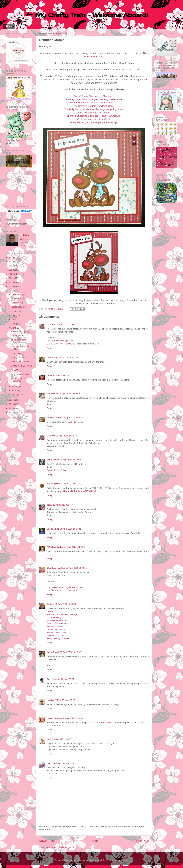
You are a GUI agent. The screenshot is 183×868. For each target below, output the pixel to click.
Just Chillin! (16, 353)
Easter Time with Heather (19, 380)
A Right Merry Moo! (20, 374)
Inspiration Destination (57, 620)
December (17, 294)
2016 (12, 404)
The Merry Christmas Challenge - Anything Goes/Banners (94, 99)
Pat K (50, 679)
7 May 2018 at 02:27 (65, 700)
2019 (12, 287)
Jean (49, 505)
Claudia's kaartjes (56, 568)
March (15, 386)
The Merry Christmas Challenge (62, 614)
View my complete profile (24, 242)
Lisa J (26, 235)
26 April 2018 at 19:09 (70, 460)
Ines (49, 739)
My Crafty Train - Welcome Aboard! (91, 15)
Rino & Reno (94, 70)
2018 (12, 291)
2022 (12, 274)
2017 (12, 400)
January (16, 395)
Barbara (51, 436)
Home (9, 26)
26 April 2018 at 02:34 (63, 376)
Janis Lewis (53, 460)
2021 (12, 278)
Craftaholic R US (55, 635)
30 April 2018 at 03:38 (65, 604)
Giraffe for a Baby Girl (21, 366)
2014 (12, 412)
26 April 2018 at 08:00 (69, 394)
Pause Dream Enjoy (56, 470)
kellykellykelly (101, 860)
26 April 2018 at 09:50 (73, 418)
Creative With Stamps (57, 623)
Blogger (124, 860)
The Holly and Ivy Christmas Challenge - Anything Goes (94, 109)
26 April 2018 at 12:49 (66, 436)
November (17, 299)
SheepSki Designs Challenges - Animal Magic (93, 123)
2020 (12, 282)
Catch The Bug (54, 617)
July (14, 315)
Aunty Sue (52, 358)
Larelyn (51, 700)
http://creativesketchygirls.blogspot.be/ (65, 587)
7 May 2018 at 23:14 (73, 718)
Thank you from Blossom (18, 341)
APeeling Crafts (55, 547)
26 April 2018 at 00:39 (69, 358)
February (16, 390)
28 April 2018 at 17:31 (70, 529)
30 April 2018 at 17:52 (70, 652)
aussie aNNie (53, 484)
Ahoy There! (17, 370)
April (14, 328)
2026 (12, 257)
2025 (12, 261)
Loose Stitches (54, 718)
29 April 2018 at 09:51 (76, 568)
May (14, 324)
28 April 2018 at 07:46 (63, 505)
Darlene (51, 325)
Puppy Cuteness (19, 358)
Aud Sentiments (54, 626)
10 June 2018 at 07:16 (63, 763)
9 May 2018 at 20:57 (62, 739)
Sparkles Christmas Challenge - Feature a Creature (94, 116)
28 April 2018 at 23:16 (74, 547)
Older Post (142, 841)
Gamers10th (17, 336)
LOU (49, 763)
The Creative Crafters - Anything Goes (94, 106)
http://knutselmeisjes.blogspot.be (62, 590)
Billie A (50, 604)
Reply (50, 348)
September (17, 307)
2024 (12, 266)
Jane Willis (52, 394)
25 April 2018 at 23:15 (67, 325)
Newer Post (47, 841)
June (14, 319)
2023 (12, 270)
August (15, 311)
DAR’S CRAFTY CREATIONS (61, 344)
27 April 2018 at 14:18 (72, 484)
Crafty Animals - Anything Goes (93, 119)
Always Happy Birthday (58, 638)
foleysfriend (53, 652)
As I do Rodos (76, 422)
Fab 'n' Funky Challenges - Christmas (94, 96)
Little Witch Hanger (20, 362)
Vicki (49, 376)
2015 (12, 408)
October (16, 303)
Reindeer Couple (19, 332)
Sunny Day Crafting (56, 629)
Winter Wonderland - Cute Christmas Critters (94, 103)
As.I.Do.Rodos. (54, 418)
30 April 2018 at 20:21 (64, 679)
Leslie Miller (53, 529)
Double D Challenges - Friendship (94, 113)
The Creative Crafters (111, 723)
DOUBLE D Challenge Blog (60, 341)
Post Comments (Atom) (63, 847)
